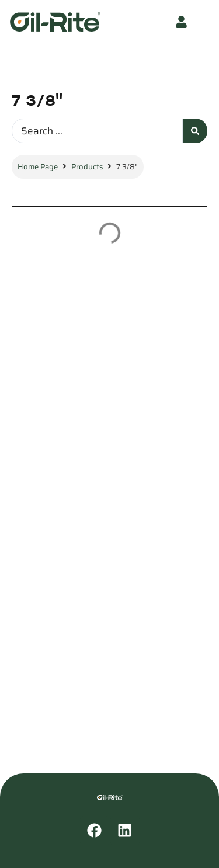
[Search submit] (195, 131)
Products (87, 167)
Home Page (38, 167)
